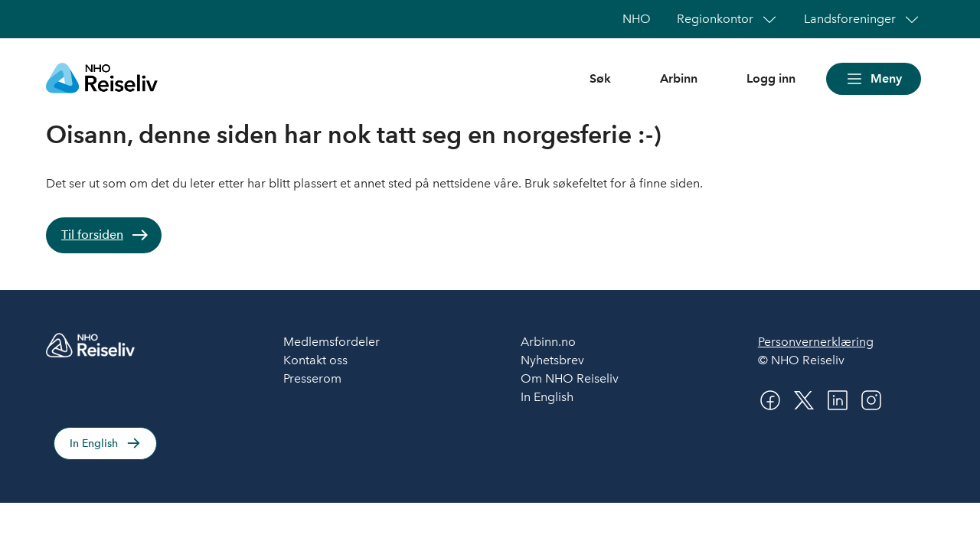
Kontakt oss (315, 360)
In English (94, 443)
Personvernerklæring (816, 342)
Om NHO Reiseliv (570, 378)
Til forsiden (92, 235)
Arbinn (679, 78)
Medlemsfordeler (332, 342)
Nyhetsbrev (552, 360)
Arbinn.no (548, 342)
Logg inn (771, 78)
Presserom (312, 378)
